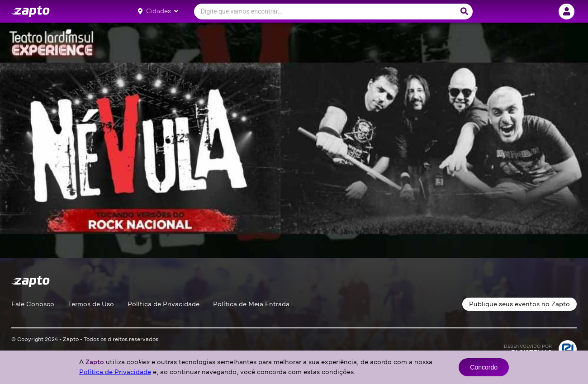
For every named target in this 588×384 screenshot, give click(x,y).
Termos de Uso (91, 304)
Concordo (484, 367)
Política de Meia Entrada (251, 304)
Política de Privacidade (164, 304)
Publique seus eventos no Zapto (519, 304)
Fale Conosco (33, 304)
